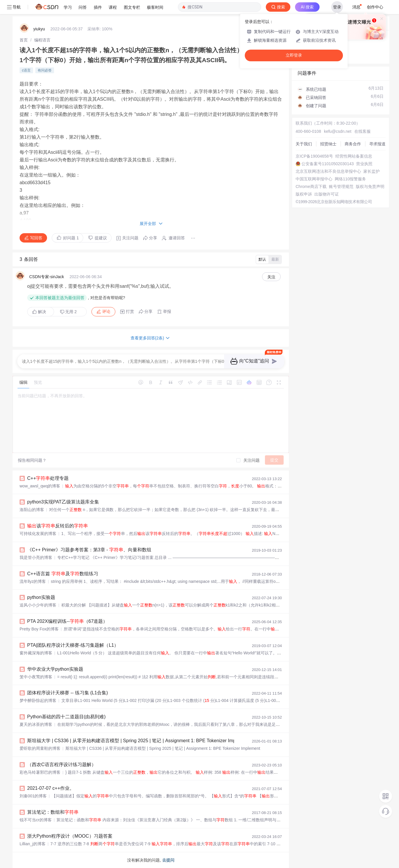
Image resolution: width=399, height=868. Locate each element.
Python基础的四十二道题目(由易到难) (66, 717)
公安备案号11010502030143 (328, 164)
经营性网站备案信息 (354, 156)
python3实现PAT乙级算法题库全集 (63, 502)
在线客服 (362, 131)
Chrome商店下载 (311, 187)
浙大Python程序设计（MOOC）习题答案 (70, 836)
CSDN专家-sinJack (47, 277)
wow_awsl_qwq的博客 (40, 486)
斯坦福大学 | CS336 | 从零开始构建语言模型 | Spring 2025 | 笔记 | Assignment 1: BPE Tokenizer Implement (138, 741)
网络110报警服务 (350, 179)
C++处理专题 (48, 478)
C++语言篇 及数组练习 (63, 574)
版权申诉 (304, 194)
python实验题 (41, 597)
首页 (24, 40)
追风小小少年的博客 (38, 605)
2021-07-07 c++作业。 (51, 788)
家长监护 (372, 171)
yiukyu (39, 29)
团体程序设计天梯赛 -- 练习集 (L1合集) (67, 693)
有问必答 (45, 70)
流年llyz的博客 (33, 581)
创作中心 (375, 7)
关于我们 (304, 144)
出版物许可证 (327, 194)
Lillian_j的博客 (33, 844)
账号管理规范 (341, 187)
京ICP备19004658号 (314, 156)
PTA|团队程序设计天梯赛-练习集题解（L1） (73, 645)
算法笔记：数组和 (53, 812)
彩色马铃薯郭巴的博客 (40, 772)
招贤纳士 (328, 144)
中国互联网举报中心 (314, 179)
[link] (24, 40)
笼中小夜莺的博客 (36, 677)
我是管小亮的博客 (36, 557)
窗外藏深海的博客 (36, 653)
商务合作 (353, 144)
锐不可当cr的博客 (36, 820)
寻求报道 (377, 144)
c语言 (26, 70)
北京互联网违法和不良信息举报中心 (328, 171)
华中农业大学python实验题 (55, 669)
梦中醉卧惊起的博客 (38, 700)
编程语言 (42, 40)
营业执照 (364, 164)
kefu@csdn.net (338, 131)
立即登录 (294, 55)
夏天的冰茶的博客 (36, 724)
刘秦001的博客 (33, 796)
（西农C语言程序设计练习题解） (62, 765)
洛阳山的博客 (32, 510)
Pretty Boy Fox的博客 (39, 629)
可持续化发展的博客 (38, 534)
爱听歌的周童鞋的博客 (40, 748)
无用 (68, 312)
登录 (337, 7)
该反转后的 (58, 526)
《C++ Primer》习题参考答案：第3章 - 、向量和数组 (89, 550)
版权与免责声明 (370, 187)
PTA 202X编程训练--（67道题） (67, 621)
